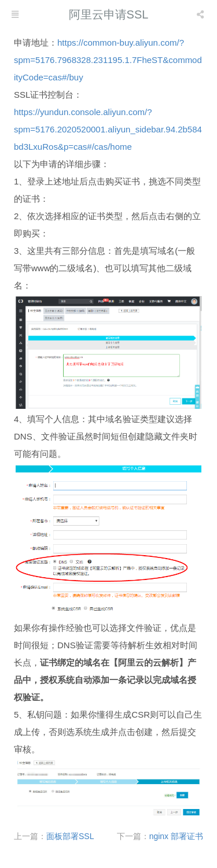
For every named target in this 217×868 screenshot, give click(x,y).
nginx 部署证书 (176, 836)
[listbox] (201, 14)
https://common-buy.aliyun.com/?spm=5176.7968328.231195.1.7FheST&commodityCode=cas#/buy (108, 60)
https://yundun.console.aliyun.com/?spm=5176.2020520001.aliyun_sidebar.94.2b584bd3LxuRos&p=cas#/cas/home (108, 129)
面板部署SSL (70, 836)
